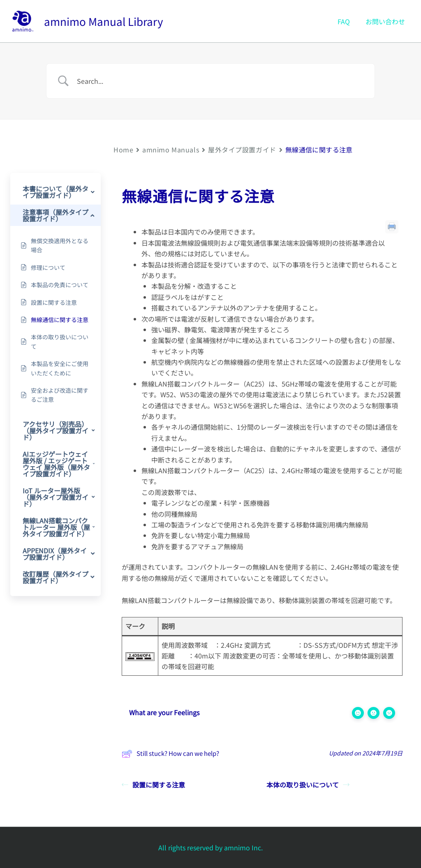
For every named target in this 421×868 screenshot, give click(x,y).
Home (123, 150)
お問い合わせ (386, 21)
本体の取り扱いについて (308, 785)
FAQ (347, 21)
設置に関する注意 (153, 785)
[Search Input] (221, 81)
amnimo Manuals (171, 150)
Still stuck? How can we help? (170, 754)
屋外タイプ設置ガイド (242, 150)
